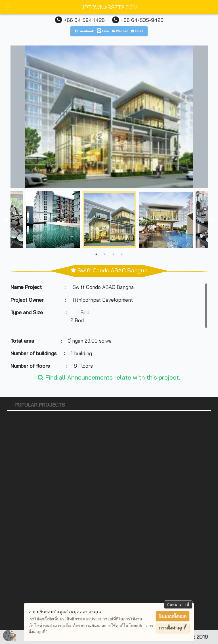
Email (137, 31)
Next (212, 221)
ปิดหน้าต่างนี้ (178, 604)
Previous (6, 221)
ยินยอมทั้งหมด (173, 616)
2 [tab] (105, 254)
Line (103, 31)
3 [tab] (113, 254)
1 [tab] (96, 254)
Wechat (120, 31)
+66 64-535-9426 (142, 20)
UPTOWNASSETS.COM (109, 7)
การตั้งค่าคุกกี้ (173, 628)
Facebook (84, 31)
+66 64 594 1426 (84, 20)
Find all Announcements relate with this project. (109, 377)
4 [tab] (122, 254)
